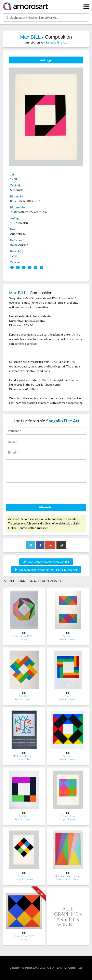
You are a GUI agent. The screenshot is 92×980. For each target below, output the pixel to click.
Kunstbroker (24, 759)
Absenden (46, 507)
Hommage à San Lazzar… (68, 876)
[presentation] (37, 494)
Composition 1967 (24, 936)
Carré (68, 696)
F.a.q (80, 968)
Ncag (24, 639)
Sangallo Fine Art (56, 42)
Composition (68, 816)
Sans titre (68, 636)
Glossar (72, 968)
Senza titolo (24, 876)
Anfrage (46, 60)
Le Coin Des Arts (68, 639)
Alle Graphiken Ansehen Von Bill (46, 562)
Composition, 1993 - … (24, 636)
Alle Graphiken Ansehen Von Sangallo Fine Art (46, 570)
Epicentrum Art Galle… (68, 879)
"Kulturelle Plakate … (24, 756)
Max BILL (30, 37)
